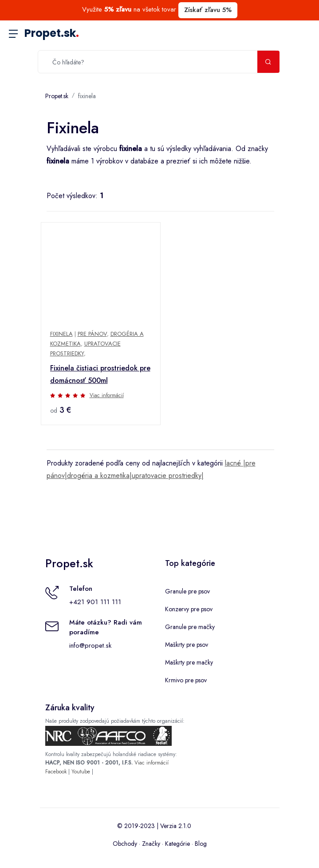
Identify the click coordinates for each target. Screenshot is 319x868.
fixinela (87, 96)
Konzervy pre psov (189, 609)
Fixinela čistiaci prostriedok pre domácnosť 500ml (100, 374)
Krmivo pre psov (186, 680)
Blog (201, 844)
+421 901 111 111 (95, 602)
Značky (151, 844)
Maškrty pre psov (187, 645)
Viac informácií (107, 395)
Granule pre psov (187, 591)
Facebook (56, 772)
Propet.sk (52, 33)
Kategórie (177, 844)
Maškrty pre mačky (189, 662)
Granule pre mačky (190, 627)
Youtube (81, 772)
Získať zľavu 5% (208, 10)
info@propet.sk (90, 645)
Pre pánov (92, 334)
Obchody (125, 844)
